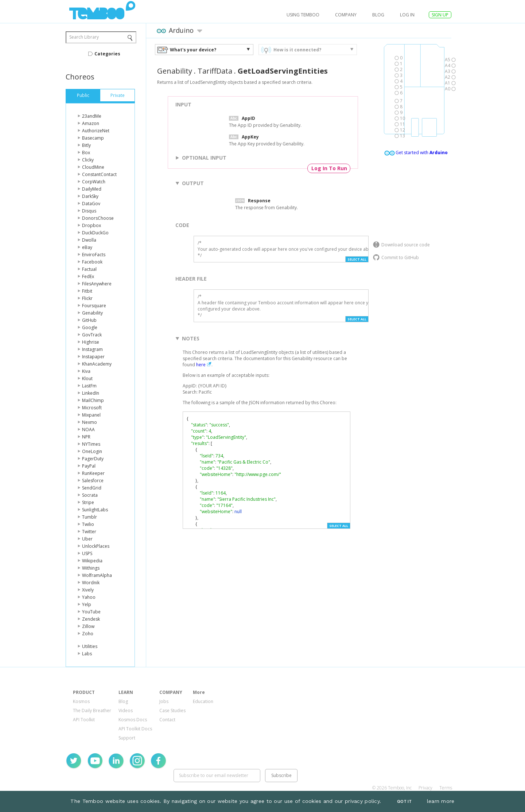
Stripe (88, 502)
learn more (441, 801)
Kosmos (81, 701)
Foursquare (94, 306)
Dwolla (89, 240)
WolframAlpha (97, 575)
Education (203, 701)
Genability (92, 313)
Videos (126, 710)
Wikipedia (92, 561)
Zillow (88, 626)
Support (127, 738)
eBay (87, 247)
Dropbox (92, 225)
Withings (91, 568)
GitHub (89, 320)
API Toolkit (84, 720)
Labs (87, 654)
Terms (446, 788)
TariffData (215, 71)
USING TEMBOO (303, 15)
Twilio (88, 524)
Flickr (87, 298)
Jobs (164, 701)
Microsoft (92, 408)
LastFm (89, 386)
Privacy (425, 788)
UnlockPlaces (96, 546)
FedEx (88, 276)
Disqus (89, 211)
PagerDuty (93, 459)
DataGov (91, 204)
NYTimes (91, 444)
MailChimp (93, 400)
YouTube (91, 612)
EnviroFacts (94, 255)
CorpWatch (94, 182)
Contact (167, 720)
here (201, 365)
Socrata (90, 495)
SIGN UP (440, 15)
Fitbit (87, 291)
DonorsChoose (98, 218)
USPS (87, 553)
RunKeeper (93, 473)
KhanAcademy (97, 364)
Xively (88, 590)
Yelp (87, 604)
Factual (89, 269)
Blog (378, 15)
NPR (86, 437)
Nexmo (90, 422)
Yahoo (89, 597)
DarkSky (90, 196)
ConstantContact (99, 174)
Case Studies (172, 710)
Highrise (91, 342)
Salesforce (93, 481)
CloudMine (93, 167)
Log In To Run (329, 168)
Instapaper (93, 357)
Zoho (88, 634)
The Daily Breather (92, 710)
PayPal (89, 466)
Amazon (91, 123)
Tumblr (90, 517)
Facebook (92, 262)
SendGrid (92, 488)
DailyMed (92, 189)
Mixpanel (91, 415)
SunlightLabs (95, 510)
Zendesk (91, 619)
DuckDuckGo (95, 233)
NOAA (88, 430)
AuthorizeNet (96, 131)
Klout (87, 378)
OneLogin (92, 451)
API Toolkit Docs (135, 729)
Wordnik (91, 583)
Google (90, 327)
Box (86, 153)
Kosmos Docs (133, 720)
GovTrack (92, 335)
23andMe (92, 116)
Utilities (90, 646)
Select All (357, 259)
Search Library (84, 37)
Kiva (86, 371)
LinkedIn (91, 393)
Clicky (88, 160)
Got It (404, 802)
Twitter (89, 532)
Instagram (92, 349)
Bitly (86, 145)
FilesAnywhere (97, 284)
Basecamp (93, 138)
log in (407, 15)
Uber (87, 539)
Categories (107, 54)
